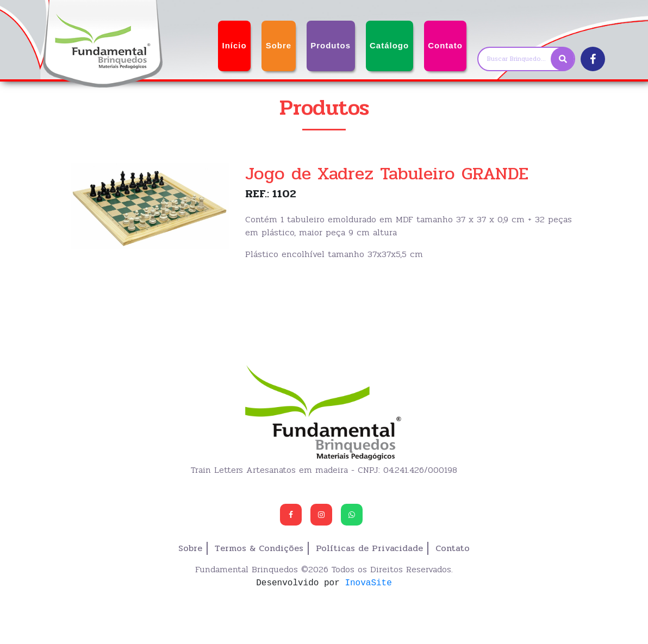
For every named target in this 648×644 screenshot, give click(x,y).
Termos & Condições (259, 548)
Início (234, 45)
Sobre (279, 45)
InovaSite (368, 583)
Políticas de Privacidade (369, 548)
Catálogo (389, 45)
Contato (445, 45)
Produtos (331, 45)
